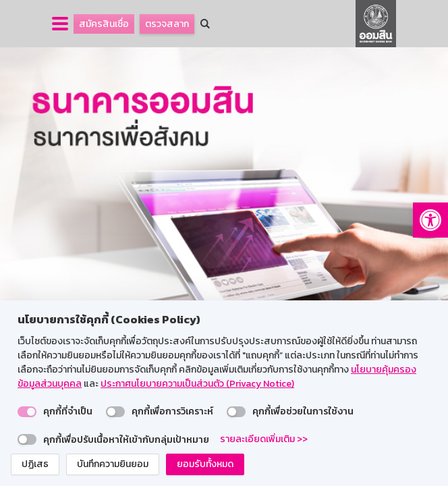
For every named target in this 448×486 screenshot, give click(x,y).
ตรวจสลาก (167, 24)
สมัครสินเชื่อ (104, 24)
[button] (430, 220)
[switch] (27, 412)
